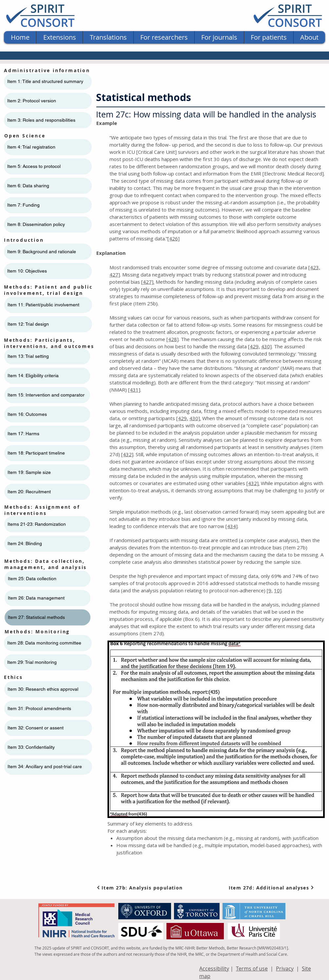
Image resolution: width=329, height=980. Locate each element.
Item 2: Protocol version (32, 101)
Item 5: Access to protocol (34, 166)
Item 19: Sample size (29, 472)
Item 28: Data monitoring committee (44, 643)
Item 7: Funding (23, 205)
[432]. (253, 483)
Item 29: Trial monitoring (32, 662)
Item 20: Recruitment (29, 492)
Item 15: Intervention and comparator (46, 395)
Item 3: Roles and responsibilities (41, 120)
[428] (173, 339)
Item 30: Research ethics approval (43, 689)
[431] (134, 390)
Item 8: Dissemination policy (36, 224)
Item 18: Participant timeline (36, 453)
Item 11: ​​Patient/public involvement (43, 305)
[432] (127, 454)
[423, (314, 267)
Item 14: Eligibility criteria (33, 376)
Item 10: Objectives (27, 271)
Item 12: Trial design (28, 324)
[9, (270, 590)
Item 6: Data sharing (28, 186)
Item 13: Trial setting (28, 356)
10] (278, 590)
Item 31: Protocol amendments (39, 708)
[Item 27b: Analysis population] (141, 888)
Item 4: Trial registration (31, 147)
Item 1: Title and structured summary (45, 81)
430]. (195, 418)
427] (115, 275)
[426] (174, 238)
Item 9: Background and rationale (42, 252)
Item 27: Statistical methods (36, 617)
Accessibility (214, 969)
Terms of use (252, 969)
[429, (254, 346)
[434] (232, 526)
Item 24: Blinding (25, 543)
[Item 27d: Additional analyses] (271, 888)
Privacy (285, 969)
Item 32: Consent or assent (36, 728)
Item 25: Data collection (32, 579)
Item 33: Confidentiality (31, 747)
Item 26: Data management (36, 598)
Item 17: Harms (23, 434)
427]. (149, 282)
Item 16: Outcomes (27, 414)
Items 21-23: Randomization (37, 524)
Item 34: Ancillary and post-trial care (45, 766)
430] (266, 346)
